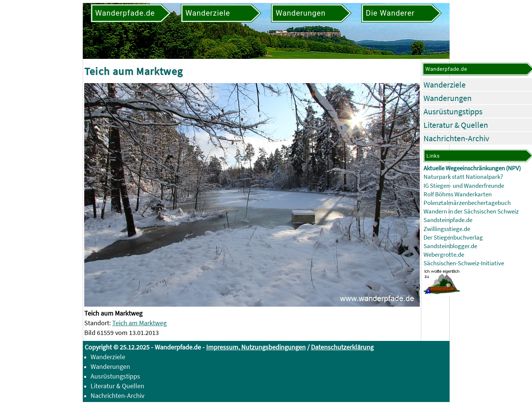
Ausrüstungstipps (453, 111)
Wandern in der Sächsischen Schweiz (471, 211)
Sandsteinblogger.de (450, 246)
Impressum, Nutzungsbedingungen (256, 347)
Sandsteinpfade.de (448, 220)
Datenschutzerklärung (342, 347)
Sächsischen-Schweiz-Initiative (464, 263)
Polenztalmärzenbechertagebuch (467, 203)
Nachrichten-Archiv (456, 138)
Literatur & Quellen (456, 125)
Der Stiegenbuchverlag (453, 238)
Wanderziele (445, 85)
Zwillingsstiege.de (447, 229)
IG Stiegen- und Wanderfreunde (464, 186)
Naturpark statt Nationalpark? (463, 177)
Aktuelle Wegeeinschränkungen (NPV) (472, 168)
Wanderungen (448, 98)
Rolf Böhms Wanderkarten (458, 194)
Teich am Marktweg (139, 323)
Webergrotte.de (444, 255)
